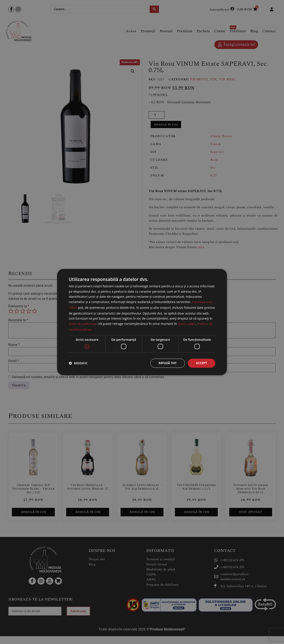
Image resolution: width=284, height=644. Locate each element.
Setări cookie (187, 324)
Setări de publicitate (83, 324)
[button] (78, 363)
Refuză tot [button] (167, 363)
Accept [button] (201, 363)
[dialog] (142, 322)
